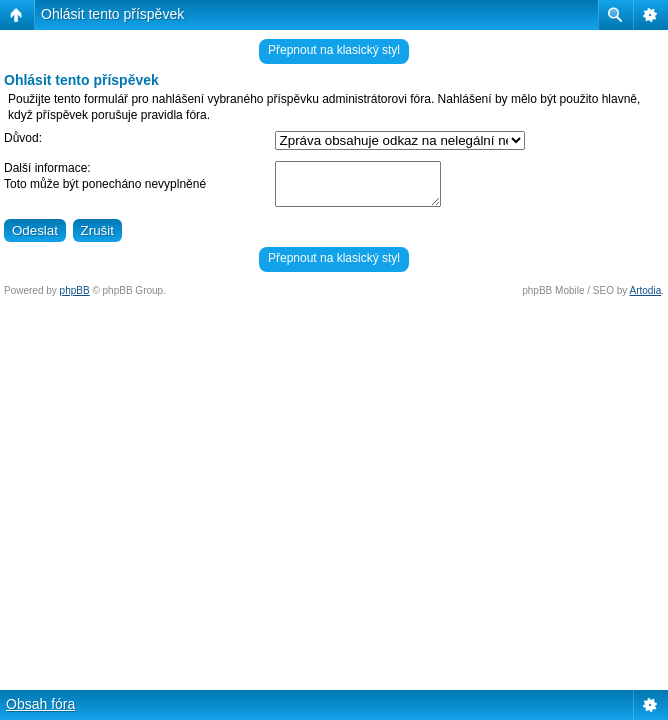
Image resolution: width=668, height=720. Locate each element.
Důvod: (23, 138)
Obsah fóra (40, 704)
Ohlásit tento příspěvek (112, 14)
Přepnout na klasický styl (334, 50)
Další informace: (47, 168)
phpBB (75, 290)
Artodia (646, 290)
